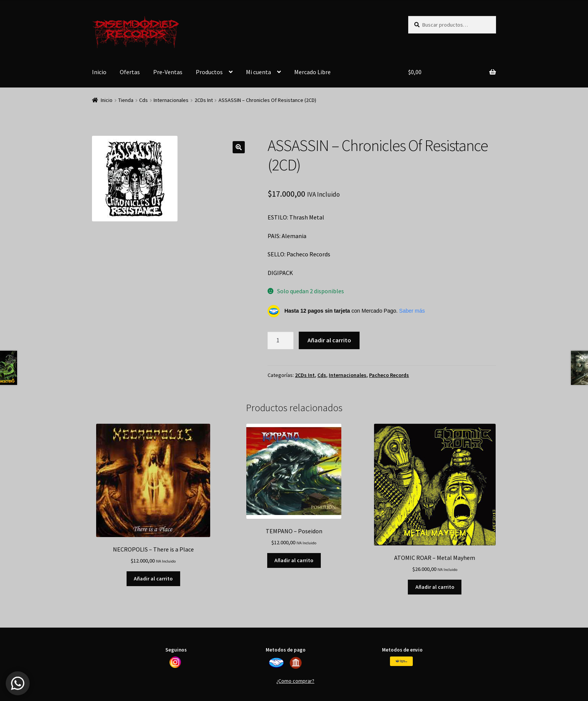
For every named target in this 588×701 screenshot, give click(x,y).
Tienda (126, 100)
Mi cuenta (258, 72)
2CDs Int (204, 100)
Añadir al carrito (329, 340)
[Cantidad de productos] (281, 340)
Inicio (99, 72)
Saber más (412, 311)
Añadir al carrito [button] (153, 579)
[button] (239, 147)
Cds (143, 100)
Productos (209, 72)
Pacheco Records (389, 375)
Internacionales (171, 100)
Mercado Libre (312, 72)
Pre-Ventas (168, 72)
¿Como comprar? (295, 681)
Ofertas (130, 72)
